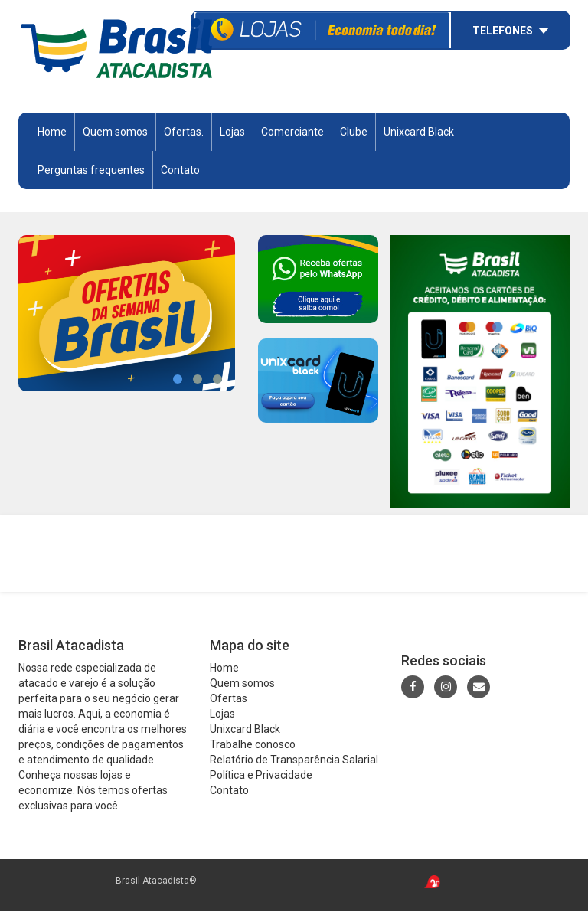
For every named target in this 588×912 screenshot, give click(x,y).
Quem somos (115, 132)
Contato (180, 171)
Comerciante (292, 132)
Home (52, 132)
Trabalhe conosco (253, 746)
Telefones (503, 29)
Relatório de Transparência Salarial (294, 761)
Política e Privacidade (261, 776)
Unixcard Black (419, 132)
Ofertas (229, 700)
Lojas (232, 132)
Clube (354, 132)
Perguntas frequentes (91, 171)
